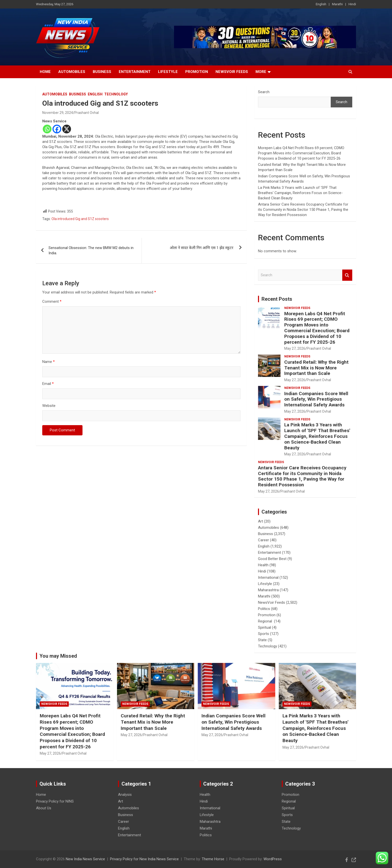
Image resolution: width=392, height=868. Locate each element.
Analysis (125, 795)
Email (48, 384)
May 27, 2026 (295, 348)
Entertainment (135, 72)
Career (263, 540)
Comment (52, 301)
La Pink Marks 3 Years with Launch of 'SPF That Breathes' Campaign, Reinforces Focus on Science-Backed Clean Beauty (300, 193)
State (262, 640)
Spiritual (264, 627)
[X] (67, 129)
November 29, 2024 (58, 113)
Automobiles (72, 72)
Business (102, 72)
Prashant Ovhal (87, 113)
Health (263, 565)
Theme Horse (213, 859)
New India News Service (85, 859)
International (268, 578)
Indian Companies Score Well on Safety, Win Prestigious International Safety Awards (316, 399)
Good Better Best (272, 559)
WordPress (273, 859)
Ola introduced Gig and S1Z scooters (80, 219)
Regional (265, 621)
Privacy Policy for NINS (55, 801)
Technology (116, 94)
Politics (264, 609)
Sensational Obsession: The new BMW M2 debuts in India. (91, 250)
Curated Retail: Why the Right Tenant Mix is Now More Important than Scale (316, 368)
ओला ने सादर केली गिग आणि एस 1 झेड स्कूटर (202, 248)
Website (49, 406)
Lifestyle (168, 72)
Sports (263, 634)
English (321, 4)
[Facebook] (57, 129)
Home (45, 72)
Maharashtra (268, 590)
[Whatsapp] (47, 129)
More (261, 72)
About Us (44, 808)
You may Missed (58, 656)
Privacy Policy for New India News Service (144, 859)
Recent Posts (277, 299)
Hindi (352, 4)
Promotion (197, 72)
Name (48, 362)
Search (264, 92)
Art (260, 521)
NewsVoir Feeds (232, 72)
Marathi (337, 4)
